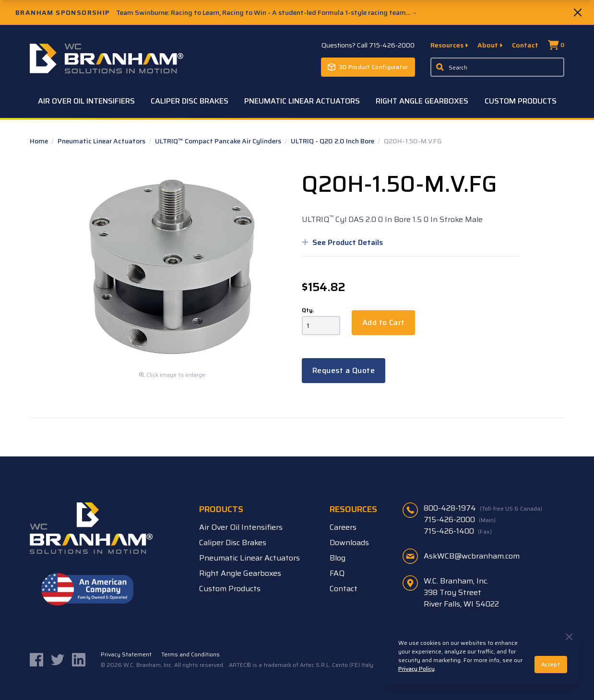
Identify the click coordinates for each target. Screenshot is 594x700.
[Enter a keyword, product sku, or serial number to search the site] (498, 67)
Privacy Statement (126, 654)
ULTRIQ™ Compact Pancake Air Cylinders (219, 141)
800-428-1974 (483, 508)
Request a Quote (344, 370)
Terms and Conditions (190, 654)
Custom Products (521, 101)
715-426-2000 (460, 520)
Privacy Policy (416, 669)
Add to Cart (383, 322)
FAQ (337, 573)
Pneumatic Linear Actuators (302, 101)
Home (40, 141)
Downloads (349, 542)
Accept (551, 664)
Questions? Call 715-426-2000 (368, 45)
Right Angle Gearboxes (422, 101)
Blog (338, 558)
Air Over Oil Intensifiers (86, 101)
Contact (525, 45)
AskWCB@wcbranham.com (472, 556)
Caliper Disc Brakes (190, 101)
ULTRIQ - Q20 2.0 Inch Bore (333, 141)
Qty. (308, 310)
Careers (343, 527)
